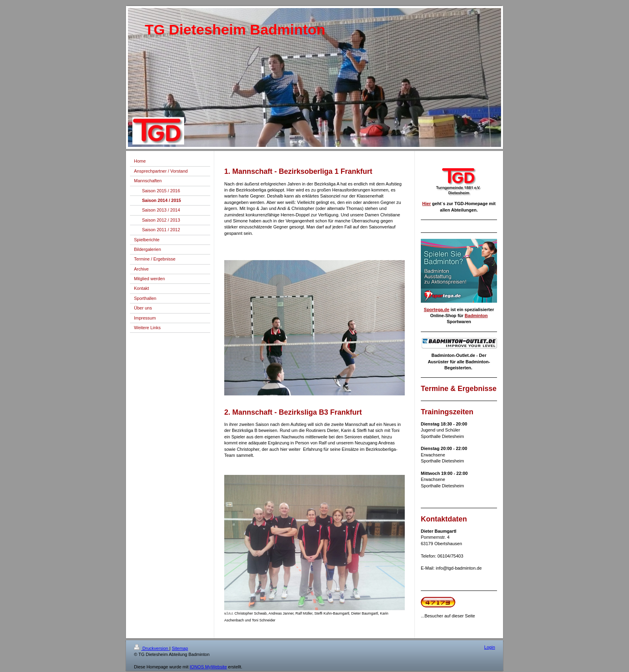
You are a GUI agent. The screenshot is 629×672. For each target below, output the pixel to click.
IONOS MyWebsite (208, 667)
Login (490, 647)
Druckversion (152, 648)
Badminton (476, 316)
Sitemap (180, 648)
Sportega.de (437, 310)
